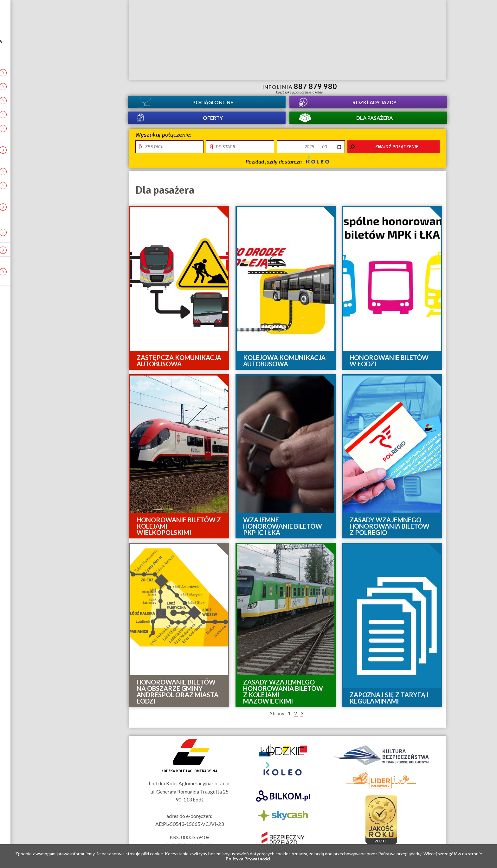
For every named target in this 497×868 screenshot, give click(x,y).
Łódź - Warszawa (82, 171)
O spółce (69, 100)
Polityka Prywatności (248, 859)
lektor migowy (177, 88)
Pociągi (213, 105)
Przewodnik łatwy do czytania (189, 88)
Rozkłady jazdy (374, 105)
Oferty (213, 128)
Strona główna (87, 26)
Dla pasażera (374, 128)
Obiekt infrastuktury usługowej (79, 207)
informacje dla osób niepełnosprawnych (166, 88)
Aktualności (76, 73)
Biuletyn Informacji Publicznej (426, 89)
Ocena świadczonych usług (79, 150)
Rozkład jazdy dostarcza (287, 173)
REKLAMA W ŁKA (79, 185)
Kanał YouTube (410, 88)
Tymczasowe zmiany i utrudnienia (76, 272)
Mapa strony (190, 697)
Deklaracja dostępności (76, 232)
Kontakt (70, 114)
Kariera (68, 87)
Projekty (70, 128)
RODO (64, 250)
